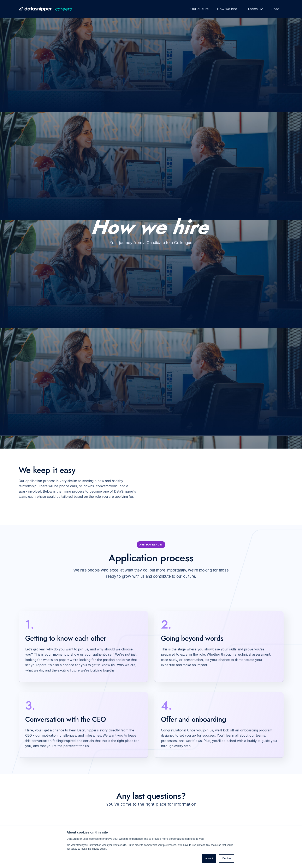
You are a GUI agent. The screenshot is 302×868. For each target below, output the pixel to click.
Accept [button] (209, 858)
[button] (253, 9)
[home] (45, 9)
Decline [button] (226, 858)
